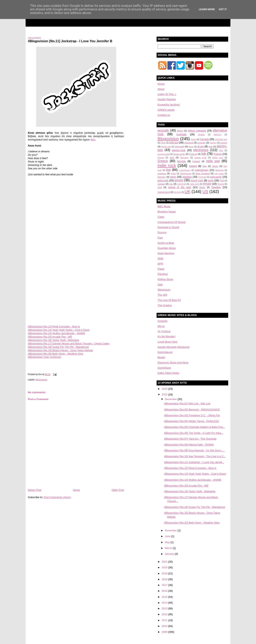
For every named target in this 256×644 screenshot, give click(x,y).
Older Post (118, 490)
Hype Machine (166, 253)
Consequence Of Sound (171, 222)
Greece (163, 161)
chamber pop (221, 139)
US (205, 191)
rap (171, 184)
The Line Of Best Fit (169, 300)
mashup (162, 173)
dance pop (166, 147)
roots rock (194, 184)
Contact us (164, 115)
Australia (181, 134)
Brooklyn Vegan (167, 212)
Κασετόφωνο (165, 352)
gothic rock (217, 158)
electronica (201, 150)
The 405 (162, 295)
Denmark (179, 146)
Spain (202, 187)
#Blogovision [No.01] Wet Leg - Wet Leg (187, 404)
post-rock (163, 180)
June (168, 536)
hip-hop (181, 161)
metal (173, 174)
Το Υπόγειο (164, 331)
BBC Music (164, 206)
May (168, 542)
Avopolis (162, 321)
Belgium (218, 135)
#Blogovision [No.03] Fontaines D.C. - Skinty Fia (192, 415)
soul (160, 187)
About (161, 89)
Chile (163, 143)
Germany (184, 158)
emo (221, 150)
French (161, 158)
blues (193, 139)
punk (211, 180)
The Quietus (165, 305)
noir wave (219, 174)
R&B (222, 181)
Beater (161, 357)
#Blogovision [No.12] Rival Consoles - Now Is (54, 327)
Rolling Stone (165, 279)
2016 (165, 591)
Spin (160, 284)
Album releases (197, 131)
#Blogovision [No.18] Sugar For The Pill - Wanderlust (58, 347)
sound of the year (180, 187)
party (173, 177)
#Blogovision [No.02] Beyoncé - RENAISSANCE (192, 410)
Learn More (207, 9)
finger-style (179, 154)
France (218, 154)
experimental (164, 154)
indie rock (167, 165)
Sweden (216, 187)
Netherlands (186, 174)
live (168, 170)
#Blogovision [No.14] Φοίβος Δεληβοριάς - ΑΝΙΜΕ (56, 333)
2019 (165, 573)
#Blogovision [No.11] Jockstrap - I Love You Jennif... (194, 462)
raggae (161, 184)
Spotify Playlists (167, 99)
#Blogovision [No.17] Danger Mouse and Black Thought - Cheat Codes (68, 344)
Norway (162, 177)
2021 (165, 562)
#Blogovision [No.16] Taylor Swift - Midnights (53, 340)
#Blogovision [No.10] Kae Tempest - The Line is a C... (195, 456)
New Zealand (203, 173)
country (213, 143)
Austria (201, 135)
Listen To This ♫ (167, 94)
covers (224, 143)
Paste (161, 269)
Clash (161, 217)
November (171, 530)
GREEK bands (166, 110)
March (169, 548)
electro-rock (179, 150)
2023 (165, 389)
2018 (165, 579)
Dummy (162, 232)
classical (189, 143)
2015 (165, 597)
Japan (215, 166)
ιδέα (93, 140)
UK (187, 191)
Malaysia (219, 170)
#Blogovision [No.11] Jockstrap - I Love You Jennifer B (70, 41)
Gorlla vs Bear (166, 243)
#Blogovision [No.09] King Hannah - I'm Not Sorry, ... (194, 450)
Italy (205, 166)
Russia (221, 184)
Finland (193, 154)
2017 (165, 585)
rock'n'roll (181, 184)
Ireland (193, 166)
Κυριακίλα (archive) (169, 105)
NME (160, 258)
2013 (165, 608)
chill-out (174, 143)
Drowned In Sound (168, 227)
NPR (160, 264)
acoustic (163, 130)
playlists (187, 177)
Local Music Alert (167, 342)
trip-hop (177, 192)
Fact (160, 238)
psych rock (197, 180)
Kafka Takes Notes (168, 373)
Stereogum (164, 290)
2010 (165, 626)
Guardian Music (167, 248)
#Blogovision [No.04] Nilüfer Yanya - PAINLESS (192, 421)
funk (172, 157)
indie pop (213, 161)
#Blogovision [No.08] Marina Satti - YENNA (189, 445)
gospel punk (200, 158)
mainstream (202, 170)
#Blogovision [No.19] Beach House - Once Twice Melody (60, 350)
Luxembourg (185, 170)
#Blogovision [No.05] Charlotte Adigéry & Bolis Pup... (195, 427)
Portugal (202, 177)
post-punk (216, 177)
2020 (165, 567)
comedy (201, 143)
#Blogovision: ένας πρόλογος (45, 357)
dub (211, 146)
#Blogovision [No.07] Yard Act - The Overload (190, 439)
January (170, 554)
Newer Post (34, 490)
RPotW (207, 184)
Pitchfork (163, 274)
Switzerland (164, 192)
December (171, 399)
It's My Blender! (166, 337)
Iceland (196, 161)
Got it (223, 9)
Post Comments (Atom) (57, 497)
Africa (180, 131)
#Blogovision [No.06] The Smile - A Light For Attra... (194, 433)
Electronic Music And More (173, 363)
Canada (204, 139)
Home (76, 490)
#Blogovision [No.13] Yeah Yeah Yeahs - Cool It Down (59, 330)
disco (191, 147)
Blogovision (42, 380)
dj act (201, 146)
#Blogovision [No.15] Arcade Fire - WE (50, 337)
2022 (165, 395)
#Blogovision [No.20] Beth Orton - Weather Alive (55, 354)
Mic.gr (161, 326)
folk (204, 154)
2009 (165, 632)
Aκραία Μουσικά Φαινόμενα (173, 347)
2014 (165, 603)
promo (179, 180)
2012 (165, 614)
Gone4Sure (164, 368)
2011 (165, 620)
